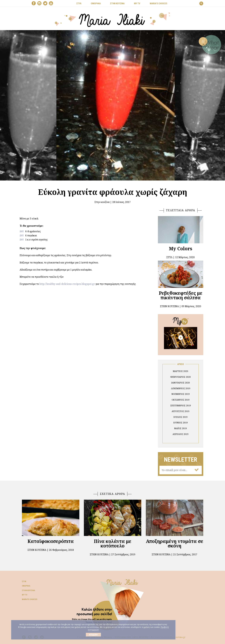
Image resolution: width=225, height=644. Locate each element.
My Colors (181, 249)
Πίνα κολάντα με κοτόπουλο (113, 543)
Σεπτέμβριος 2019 (181, 405)
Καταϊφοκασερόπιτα (51, 541)
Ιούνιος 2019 (180, 423)
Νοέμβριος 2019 (181, 394)
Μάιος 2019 (180, 428)
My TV (25, 595)
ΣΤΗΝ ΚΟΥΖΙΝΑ (117, 3)
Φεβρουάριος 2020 (180, 377)
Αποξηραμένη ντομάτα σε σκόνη (175, 543)
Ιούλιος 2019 (180, 417)
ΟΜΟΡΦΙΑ (96, 3)
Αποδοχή (93, 635)
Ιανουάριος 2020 (180, 383)
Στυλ (24, 581)
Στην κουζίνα (102, 202)
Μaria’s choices (159, 3)
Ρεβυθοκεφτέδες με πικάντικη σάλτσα (181, 295)
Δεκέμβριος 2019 (181, 388)
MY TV (137, 3)
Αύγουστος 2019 (180, 411)
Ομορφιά (26, 586)
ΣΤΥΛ (79, 3)
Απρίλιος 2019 (180, 434)
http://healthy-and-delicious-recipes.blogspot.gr (67, 284)
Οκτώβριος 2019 (181, 400)
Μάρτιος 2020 (180, 371)
